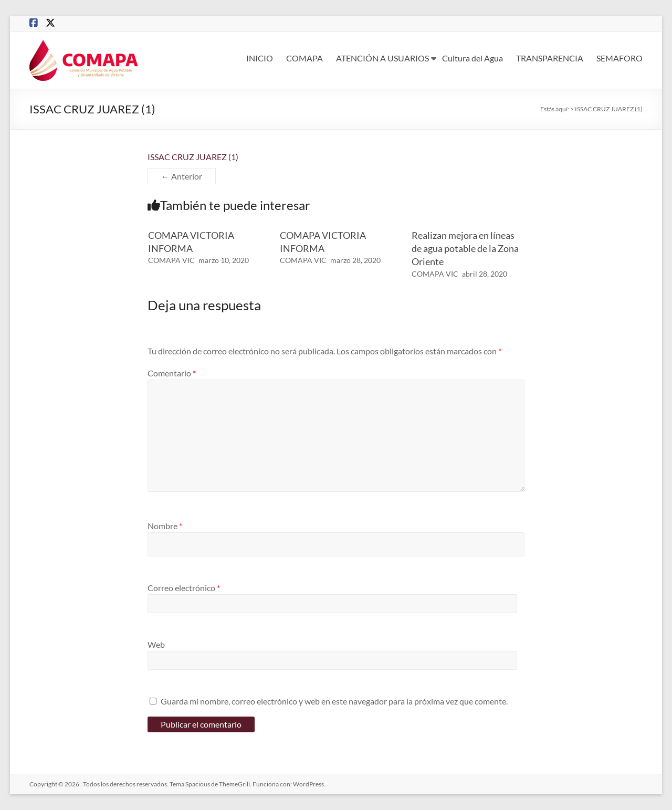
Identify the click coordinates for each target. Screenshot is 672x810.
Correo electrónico (184, 588)
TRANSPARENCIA (550, 58)
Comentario (172, 373)
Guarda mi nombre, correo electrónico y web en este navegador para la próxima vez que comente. (334, 701)
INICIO (260, 58)
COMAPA (304, 58)
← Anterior (182, 176)
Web (156, 644)
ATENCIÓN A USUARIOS (382, 58)
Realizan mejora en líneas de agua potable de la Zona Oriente (465, 248)
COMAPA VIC (171, 260)
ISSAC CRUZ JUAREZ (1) (193, 157)
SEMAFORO (619, 58)
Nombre (165, 526)
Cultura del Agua (472, 58)
